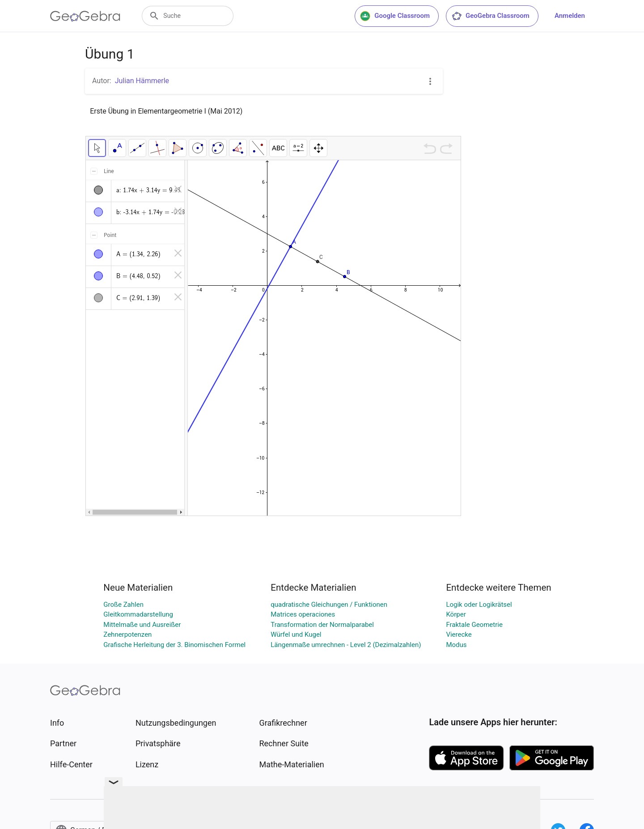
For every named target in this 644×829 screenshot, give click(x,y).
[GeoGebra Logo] (85, 16)
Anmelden (570, 16)
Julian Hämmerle (142, 81)
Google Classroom (395, 16)
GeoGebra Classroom (490, 16)
